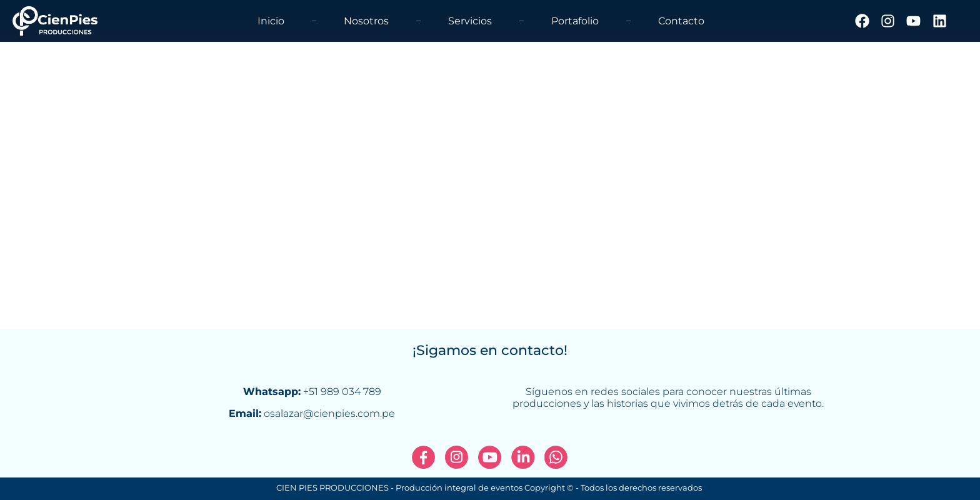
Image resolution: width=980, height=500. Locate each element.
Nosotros (366, 21)
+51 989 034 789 (342, 392)
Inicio (271, 21)
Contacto (681, 21)
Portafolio (575, 21)
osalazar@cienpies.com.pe (329, 413)
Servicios (470, 21)
